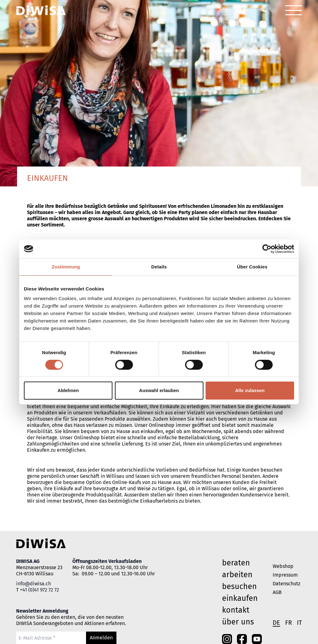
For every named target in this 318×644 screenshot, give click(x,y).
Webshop (283, 566)
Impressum (285, 575)
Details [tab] (159, 267)
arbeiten (237, 575)
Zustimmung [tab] (66, 267)
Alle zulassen (250, 390)
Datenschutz (286, 584)
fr (288, 623)
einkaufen (240, 598)
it (299, 623)
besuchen (239, 587)
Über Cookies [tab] (252, 267)
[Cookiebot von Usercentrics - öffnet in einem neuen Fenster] (267, 249)
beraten (236, 563)
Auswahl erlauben (159, 390)
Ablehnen (68, 390)
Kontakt (236, 610)
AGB (277, 592)
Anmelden (101, 638)
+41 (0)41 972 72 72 (39, 590)
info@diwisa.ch (34, 584)
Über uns (238, 622)
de (276, 623)
